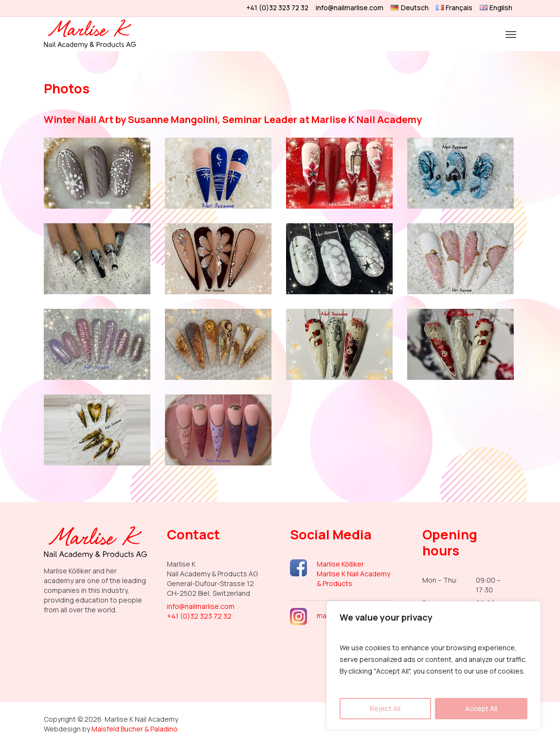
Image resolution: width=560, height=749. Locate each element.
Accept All (481, 708)
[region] (434, 665)
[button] (511, 34)
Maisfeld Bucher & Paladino (135, 729)
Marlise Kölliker (340, 564)
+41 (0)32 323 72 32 (199, 616)
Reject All (385, 708)
